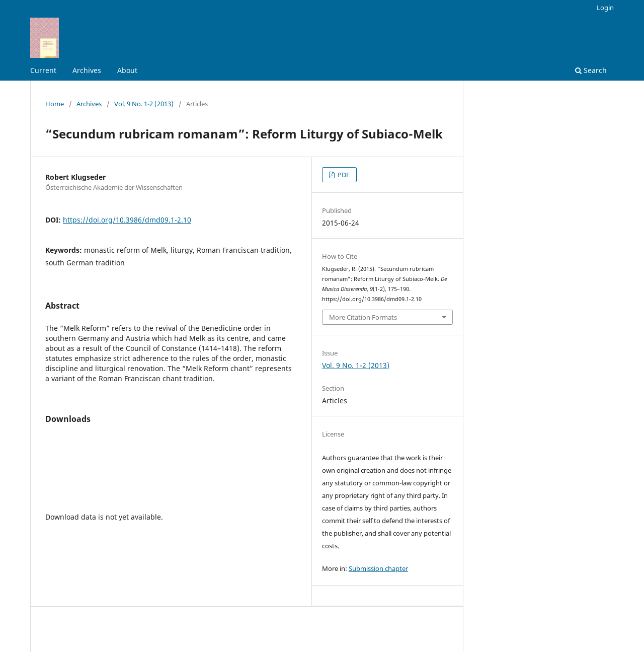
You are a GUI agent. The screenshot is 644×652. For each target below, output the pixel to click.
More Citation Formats (363, 317)
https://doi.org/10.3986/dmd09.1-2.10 (127, 220)
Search (591, 70)
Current (43, 70)
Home (55, 104)
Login (605, 8)
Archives (87, 70)
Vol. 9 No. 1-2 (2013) (144, 104)
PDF (343, 175)
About (127, 70)
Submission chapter (378, 568)
